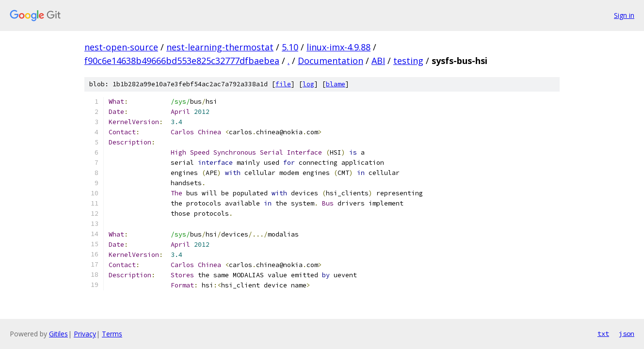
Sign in (624, 15)
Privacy (85, 334)
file (283, 84)
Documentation (330, 61)
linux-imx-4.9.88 (338, 47)
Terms (112, 334)
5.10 (290, 47)
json (627, 333)
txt (603, 333)
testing (408, 61)
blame (336, 84)
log (308, 84)
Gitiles (58, 334)
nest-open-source (121, 47)
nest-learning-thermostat (220, 47)
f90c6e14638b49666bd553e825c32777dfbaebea (182, 61)
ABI (378, 61)
